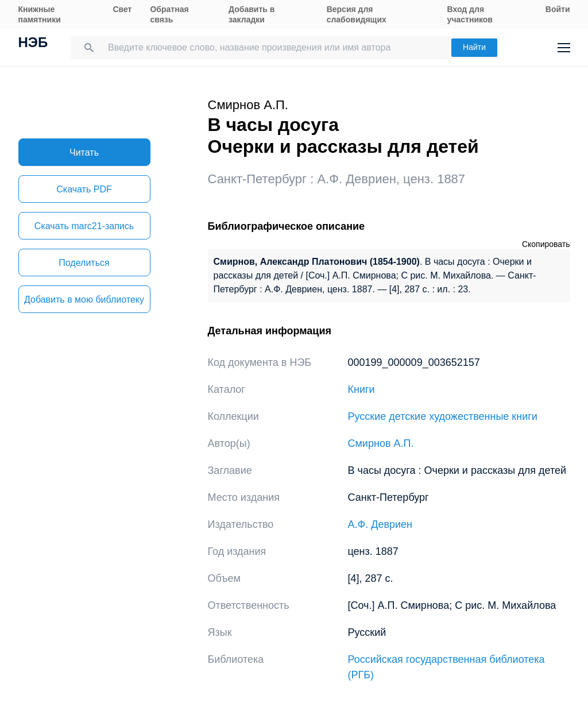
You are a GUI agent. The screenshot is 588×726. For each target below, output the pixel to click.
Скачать (84, 189)
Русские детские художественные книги (443, 416)
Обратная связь (169, 14)
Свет (122, 9)
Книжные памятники (40, 14)
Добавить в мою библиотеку (84, 300)
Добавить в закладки (252, 14)
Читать (84, 152)
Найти (474, 47)
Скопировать (546, 244)
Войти (558, 9)
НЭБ (33, 44)
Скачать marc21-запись (84, 226)
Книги (361, 389)
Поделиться (84, 263)
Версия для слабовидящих (357, 14)
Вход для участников (470, 14)
